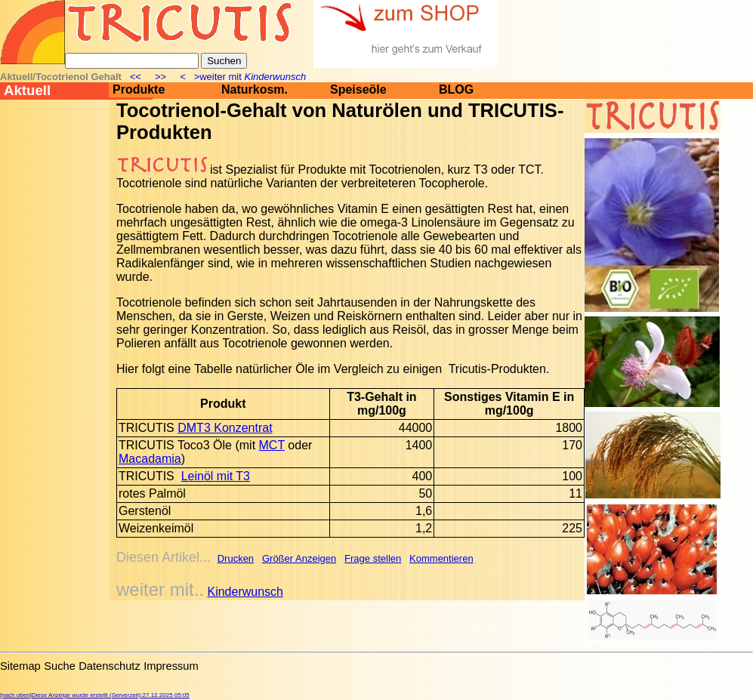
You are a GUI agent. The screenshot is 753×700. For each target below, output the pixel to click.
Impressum (171, 666)
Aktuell (27, 90)
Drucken (236, 558)
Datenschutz (109, 666)
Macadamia (150, 459)
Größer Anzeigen (299, 558)
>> (161, 77)
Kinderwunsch (245, 592)
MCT (272, 445)
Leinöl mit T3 (216, 476)
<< (136, 77)
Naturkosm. (255, 89)
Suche (60, 666)
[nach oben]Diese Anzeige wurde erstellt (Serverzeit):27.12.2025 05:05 (95, 695)
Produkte (139, 89)
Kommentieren (441, 558)
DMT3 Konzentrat (225, 428)
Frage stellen (373, 558)
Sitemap (20, 666)
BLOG (456, 89)
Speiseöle (358, 89)
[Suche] (132, 61)
